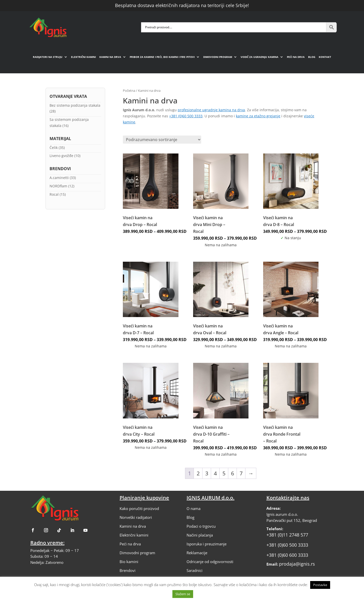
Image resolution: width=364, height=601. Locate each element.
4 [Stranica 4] (215, 473)
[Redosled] (162, 140)
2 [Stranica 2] (198, 473)
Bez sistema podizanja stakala (75, 105)
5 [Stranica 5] (224, 473)
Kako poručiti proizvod (139, 508)
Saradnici (195, 570)
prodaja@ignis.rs (297, 564)
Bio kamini (129, 562)
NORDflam (58, 186)
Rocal (54, 194)
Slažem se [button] (183, 594)
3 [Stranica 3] (207, 473)
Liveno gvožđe (61, 156)
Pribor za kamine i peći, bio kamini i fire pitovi (162, 57)
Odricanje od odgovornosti (210, 562)
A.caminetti (59, 178)
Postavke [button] (320, 585)
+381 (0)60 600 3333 (287, 555)
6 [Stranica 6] (233, 473)
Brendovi (128, 570)
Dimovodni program (218, 57)
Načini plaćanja (200, 535)
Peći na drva (296, 57)
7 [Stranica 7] (241, 473)
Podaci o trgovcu (201, 526)
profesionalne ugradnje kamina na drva (211, 110)
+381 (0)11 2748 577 (287, 535)
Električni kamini (83, 57)
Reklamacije (197, 553)
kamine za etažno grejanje (258, 116)
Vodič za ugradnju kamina (259, 57)
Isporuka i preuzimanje (207, 544)
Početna (129, 91)
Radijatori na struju (48, 57)
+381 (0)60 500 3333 (186, 116)
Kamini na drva (110, 57)
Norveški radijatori (136, 517)
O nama (194, 508)
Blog (312, 57)
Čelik (54, 148)
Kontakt (325, 57)
